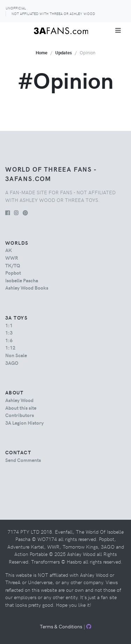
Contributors (20, 415)
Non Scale (16, 355)
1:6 (9, 340)
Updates (64, 52)
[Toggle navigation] (118, 30)
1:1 (9, 325)
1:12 (10, 347)
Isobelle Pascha (22, 280)
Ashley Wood (19, 400)
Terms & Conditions (61, 626)
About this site (21, 408)
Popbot (13, 273)
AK (9, 250)
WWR (12, 258)
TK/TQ (13, 265)
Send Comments (23, 460)
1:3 (9, 332)
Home (42, 52)
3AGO (12, 363)
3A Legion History (24, 423)
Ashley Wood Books (27, 288)
